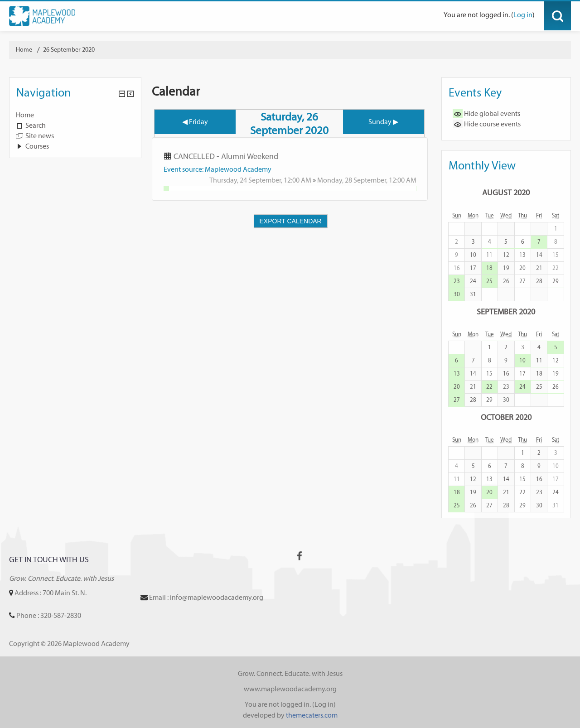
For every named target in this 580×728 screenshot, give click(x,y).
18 (489, 268)
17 (522, 374)
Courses (37, 146)
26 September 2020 (69, 50)
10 (522, 360)
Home (25, 115)
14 (506, 479)
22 (489, 387)
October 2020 (506, 417)
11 (539, 360)
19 (556, 374)
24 (473, 281)
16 (506, 374)
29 (556, 281)
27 (457, 400)
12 (556, 360)
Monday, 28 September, (353, 180)
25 (489, 281)
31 (473, 294)
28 (539, 281)
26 (556, 387)
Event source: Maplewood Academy (217, 169)
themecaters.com (312, 715)
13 (457, 374)
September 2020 (506, 311)
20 (457, 387)
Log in (523, 15)
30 (457, 294)
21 (506, 492)
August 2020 (506, 192)
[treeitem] (75, 115)
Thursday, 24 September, (246, 180)
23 (457, 281)
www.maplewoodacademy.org (290, 689)
